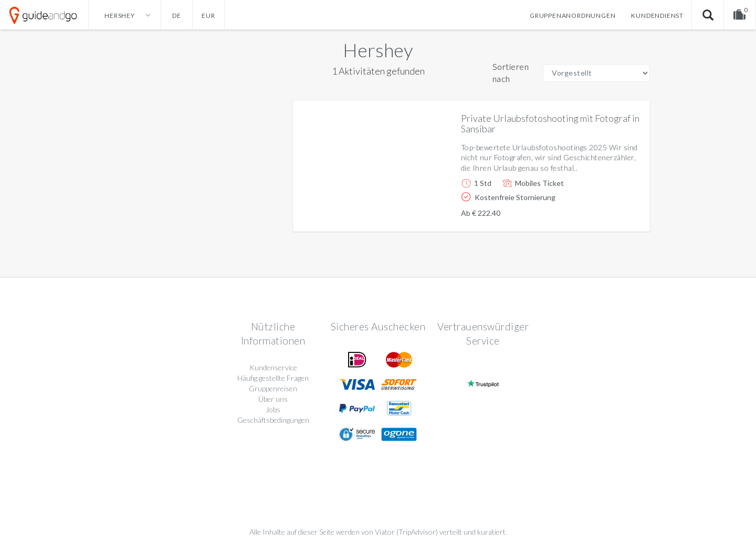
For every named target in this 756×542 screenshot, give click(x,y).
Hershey (378, 50)
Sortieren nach (511, 72)
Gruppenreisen (273, 388)
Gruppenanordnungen (573, 15)
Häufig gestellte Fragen (273, 378)
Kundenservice (273, 367)
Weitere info (606, 215)
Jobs (273, 409)
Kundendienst (657, 15)
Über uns (273, 399)
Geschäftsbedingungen (273, 420)
